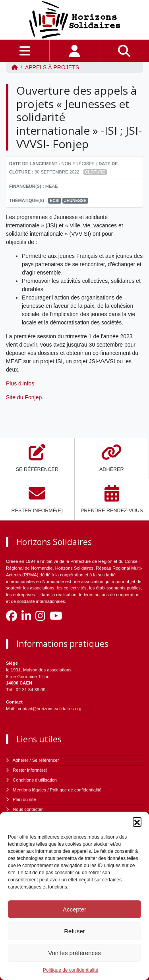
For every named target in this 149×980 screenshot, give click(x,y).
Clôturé (95, 172)
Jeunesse (75, 200)
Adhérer (21, 760)
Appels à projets (52, 67)
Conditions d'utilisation (35, 780)
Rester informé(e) (30, 770)
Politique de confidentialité (71, 970)
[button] (137, 822)
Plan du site (24, 799)
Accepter (74, 909)
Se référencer (46, 760)
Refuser (74, 931)
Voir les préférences (74, 953)
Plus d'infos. (22, 383)
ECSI (55, 200)
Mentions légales (29, 790)
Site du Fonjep (24, 397)
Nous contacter (28, 809)
